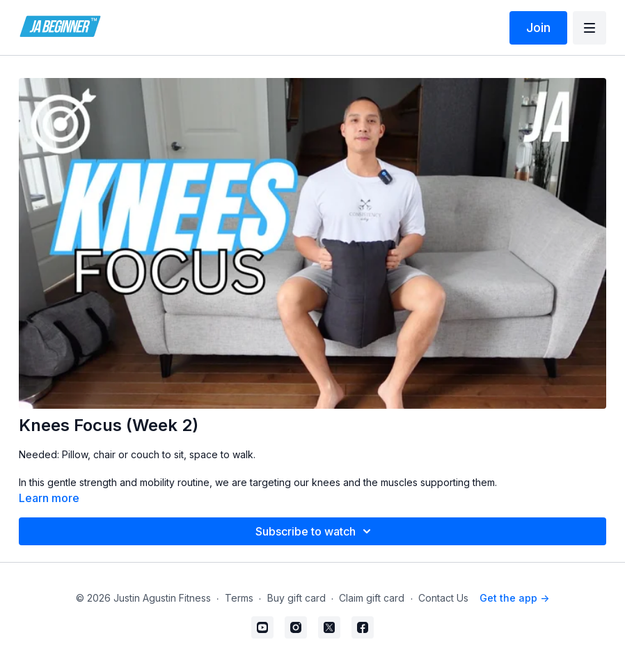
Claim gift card (372, 598)
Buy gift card (296, 598)
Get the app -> (514, 598)
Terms (239, 598)
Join (538, 28)
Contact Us (443, 598)
